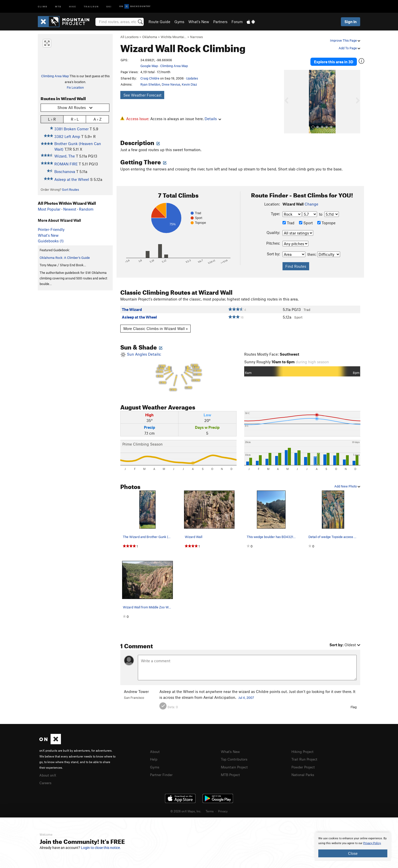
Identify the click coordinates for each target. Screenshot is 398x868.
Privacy (223, 808)
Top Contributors (235, 756)
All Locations (129, 37)
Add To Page (349, 48)
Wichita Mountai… (174, 37)
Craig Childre (150, 78)
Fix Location (75, 87)
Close (353, 853)
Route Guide (159, 22)
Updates (192, 78)
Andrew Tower (136, 689)
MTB (58, 6)
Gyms (179, 22)
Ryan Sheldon (150, 84)
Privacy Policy (372, 843)
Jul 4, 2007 (246, 695)
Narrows (196, 37)
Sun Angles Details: (178, 370)
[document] (353, 847)
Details (213, 119)
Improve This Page (345, 40)
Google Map (149, 66)
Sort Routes (70, 190)
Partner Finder (162, 771)
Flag (354, 705)
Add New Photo (347, 484)
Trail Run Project (305, 756)
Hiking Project (303, 749)
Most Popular (49, 209)
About (155, 749)
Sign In (351, 22)
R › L (75, 119)
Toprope (326, 220)
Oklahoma (150, 37)
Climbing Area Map (55, 76)
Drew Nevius (171, 84)
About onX (48, 772)
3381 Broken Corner (71, 129)
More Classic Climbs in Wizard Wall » (156, 326)
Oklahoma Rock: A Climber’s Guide (65, 258)
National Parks (304, 771)
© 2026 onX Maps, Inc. (186, 808)
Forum (237, 22)
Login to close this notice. (101, 848)
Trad (288, 220)
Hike (73, 6)
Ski (109, 6)
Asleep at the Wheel (72, 179)
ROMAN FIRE (66, 164)
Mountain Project (236, 764)
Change (311, 202)
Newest (70, 209)
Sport (306, 220)
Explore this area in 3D (337, 60)
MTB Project (231, 771)
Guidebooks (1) (51, 241)
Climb (43, 6)
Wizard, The (65, 156)
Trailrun (91, 6)
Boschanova (65, 171)
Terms (210, 808)
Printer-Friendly (51, 229)
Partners (220, 22)
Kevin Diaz (189, 84)
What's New (199, 22)
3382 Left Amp (67, 136)
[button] (289, 99)
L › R (52, 119)
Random (86, 209)
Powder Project (304, 764)
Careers (46, 780)
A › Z (97, 119)
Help (154, 756)
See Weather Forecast (142, 95)
